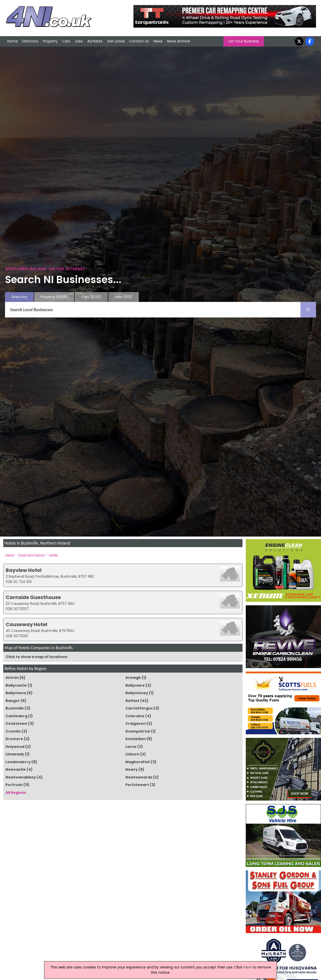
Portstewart (137, 785)
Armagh (133, 678)
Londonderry (18, 762)
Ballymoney (137, 693)
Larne (131, 747)
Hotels (53, 555)
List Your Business (244, 41)
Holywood (15, 747)
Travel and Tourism (31, 555)
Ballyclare (135, 685)
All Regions (16, 793)
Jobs (79, 41)
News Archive (179, 41)
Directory (30, 41)
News (158, 41)
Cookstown (16, 724)
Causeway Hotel (27, 624)
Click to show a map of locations (37, 657)
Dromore (14, 739)
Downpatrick (138, 731)
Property (50, 41)
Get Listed (116, 41)
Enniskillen (136, 739)
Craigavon (136, 724)
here (248, 967)
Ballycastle (16, 685)
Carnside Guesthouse (33, 597)
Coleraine (135, 716)
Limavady (15, 754)
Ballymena (16, 693)
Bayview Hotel (24, 570)
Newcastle (16, 769)
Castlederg (16, 716)
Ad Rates (95, 41)
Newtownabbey (21, 777)
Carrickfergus (139, 708)
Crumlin (13, 731)
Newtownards (139, 777)
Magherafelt (138, 762)
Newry (132, 769)
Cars (66, 41)
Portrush (14, 785)
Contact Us (139, 41)
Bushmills (15, 708)
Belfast (132, 701)
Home (13, 41)
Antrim (12, 678)
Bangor (13, 701)
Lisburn (132, 754)
